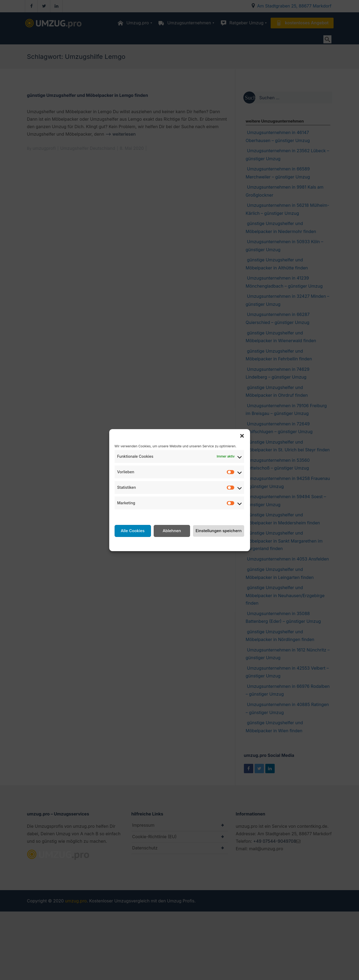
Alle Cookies (133, 531)
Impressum (222, 543)
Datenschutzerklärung (186, 543)
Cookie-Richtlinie (143, 543)
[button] (242, 436)
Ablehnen (172, 531)
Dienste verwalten (133, 516)
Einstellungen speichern (219, 531)
